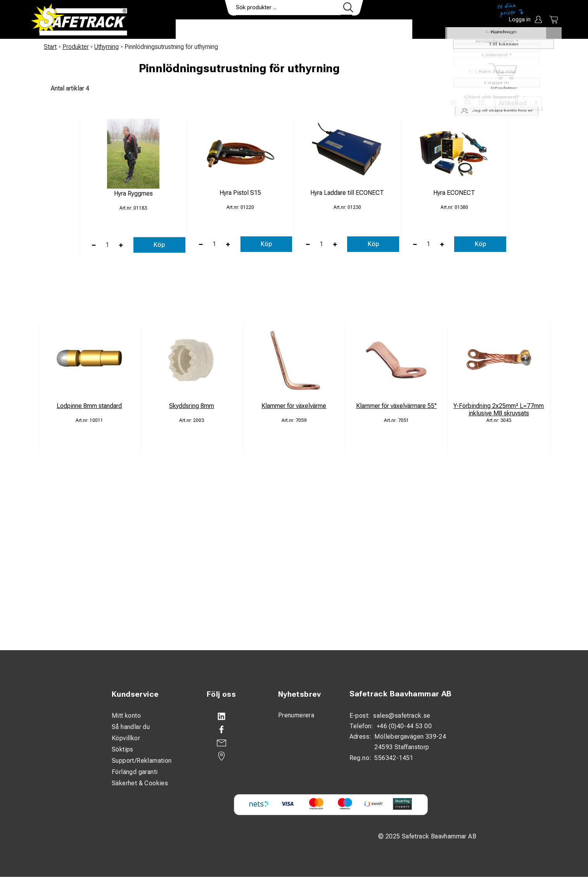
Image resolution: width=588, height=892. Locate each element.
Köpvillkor (126, 738)
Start (50, 47)
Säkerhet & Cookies (140, 783)
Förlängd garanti (135, 772)
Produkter (200, 30)
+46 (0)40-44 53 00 (404, 726)
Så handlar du (131, 727)
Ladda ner (390, 30)
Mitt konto (126, 716)
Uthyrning (106, 47)
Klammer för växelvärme (294, 406)
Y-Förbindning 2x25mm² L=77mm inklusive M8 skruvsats (499, 410)
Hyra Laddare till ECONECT (347, 193)
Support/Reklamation (142, 761)
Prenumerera (296, 715)
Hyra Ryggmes (133, 193)
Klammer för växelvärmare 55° (396, 406)
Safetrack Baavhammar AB (401, 694)
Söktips (123, 749)
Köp (159, 245)
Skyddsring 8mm (192, 406)
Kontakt (346, 30)
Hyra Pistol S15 (240, 193)
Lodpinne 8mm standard (89, 406)
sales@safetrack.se (402, 716)
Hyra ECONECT (454, 193)
